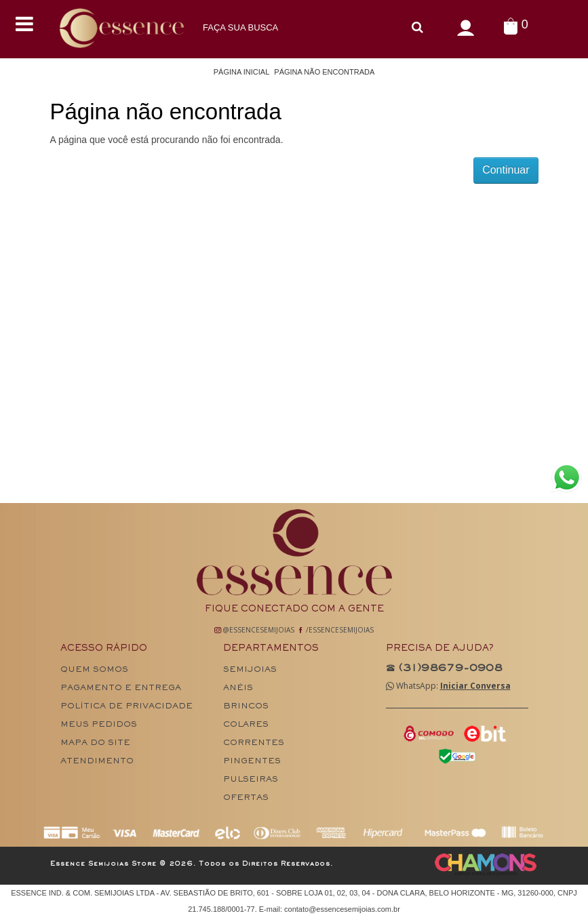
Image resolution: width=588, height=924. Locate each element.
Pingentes (252, 762)
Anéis (238, 688)
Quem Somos (94, 670)
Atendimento (97, 762)
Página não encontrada (324, 72)
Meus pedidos (99, 725)
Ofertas (246, 798)
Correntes (254, 743)
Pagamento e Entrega (121, 688)
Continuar (506, 170)
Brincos (246, 707)
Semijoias (250, 670)
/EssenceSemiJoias (335, 630)
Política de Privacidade (126, 707)
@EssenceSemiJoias (254, 630)
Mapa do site (95, 743)
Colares (246, 725)
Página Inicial (242, 72)
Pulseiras (251, 780)
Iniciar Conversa (475, 686)
